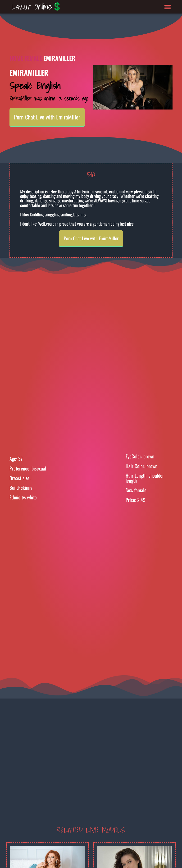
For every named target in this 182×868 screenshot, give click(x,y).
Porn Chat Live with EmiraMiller (47, 117)
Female (33, 58)
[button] (168, 7)
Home (16, 58)
